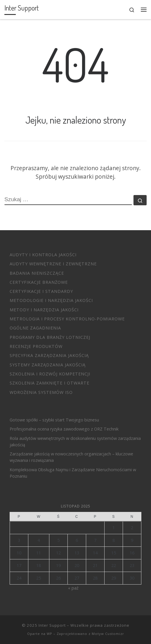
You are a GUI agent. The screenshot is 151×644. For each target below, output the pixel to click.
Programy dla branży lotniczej (50, 337)
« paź (73, 588)
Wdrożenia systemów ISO (41, 392)
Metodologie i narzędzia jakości (51, 300)
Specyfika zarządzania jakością (49, 355)
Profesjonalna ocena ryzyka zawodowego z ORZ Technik (64, 429)
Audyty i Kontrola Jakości (43, 255)
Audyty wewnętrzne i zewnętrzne (53, 264)
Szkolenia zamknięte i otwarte (50, 383)
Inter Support (52, 625)
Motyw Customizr (108, 634)
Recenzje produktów (36, 346)
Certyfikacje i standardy (41, 291)
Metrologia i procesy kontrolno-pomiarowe (67, 319)
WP (50, 634)
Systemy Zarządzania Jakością (48, 365)
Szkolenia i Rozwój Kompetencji (50, 374)
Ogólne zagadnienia (35, 328)
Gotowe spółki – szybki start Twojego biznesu (54, 420)
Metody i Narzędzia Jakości (44, 310)
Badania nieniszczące (37, 273)
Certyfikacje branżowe (39, 282)
